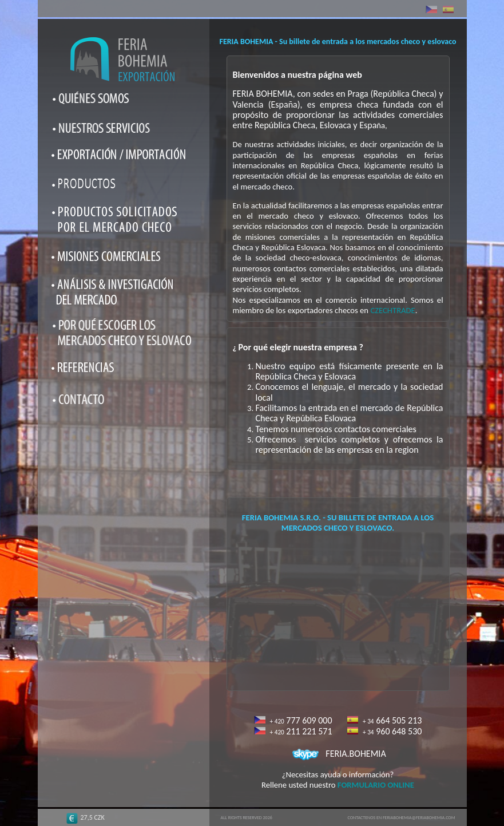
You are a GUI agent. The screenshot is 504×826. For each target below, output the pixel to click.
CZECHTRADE (392, 310)
